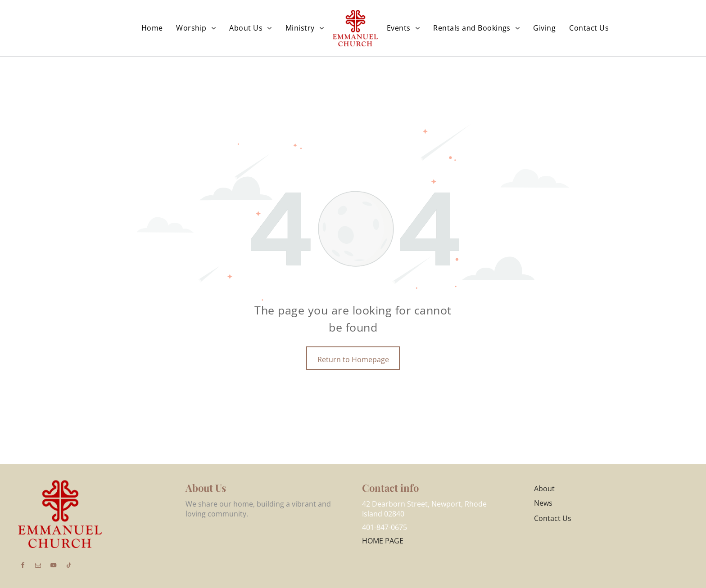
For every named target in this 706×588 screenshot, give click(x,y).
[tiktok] (68, 567)
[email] (38, 567)
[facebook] (23, 567)
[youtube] (53, 567)
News (543, 503)
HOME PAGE (383, 541)
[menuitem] (152, 28)
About (544, 489)
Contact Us (553, 518)
